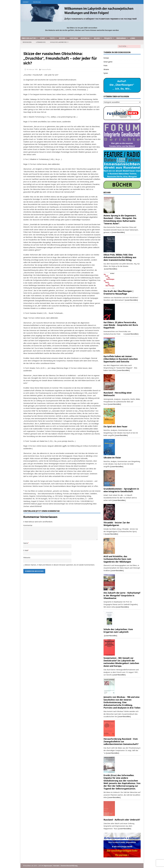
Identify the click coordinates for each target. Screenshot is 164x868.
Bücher (62, 38)
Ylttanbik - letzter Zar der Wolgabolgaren (117, 524)
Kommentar (28, 525)
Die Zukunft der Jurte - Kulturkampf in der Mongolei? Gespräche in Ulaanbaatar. (122, 595)
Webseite (27, 558)
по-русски (37, 2)
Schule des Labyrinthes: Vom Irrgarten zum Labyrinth (118, 631)
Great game (108, 62)
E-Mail (26, 550)
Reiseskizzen (27, 42)
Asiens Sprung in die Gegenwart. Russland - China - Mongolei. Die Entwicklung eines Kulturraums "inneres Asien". (120, 220)
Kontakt (26, 2)
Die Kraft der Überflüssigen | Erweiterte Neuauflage (119, 292)
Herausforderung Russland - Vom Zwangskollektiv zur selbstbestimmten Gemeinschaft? (121, 742)
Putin (105, 65)
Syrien (106, 73)
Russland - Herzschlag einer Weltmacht (118, 394)
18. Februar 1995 (32, 69)
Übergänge (121, 38)
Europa (106, 58)
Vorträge (74, 38)
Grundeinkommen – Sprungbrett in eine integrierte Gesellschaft (121, 490)
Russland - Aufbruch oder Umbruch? (122, 820)
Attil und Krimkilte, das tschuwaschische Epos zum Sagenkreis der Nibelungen (117, 559)
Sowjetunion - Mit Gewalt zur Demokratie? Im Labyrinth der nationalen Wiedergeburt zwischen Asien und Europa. (121, 662)
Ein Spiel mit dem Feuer (115, 426)
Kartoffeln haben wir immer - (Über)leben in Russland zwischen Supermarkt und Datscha (121, 359)
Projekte (108, 38)
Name (26, 543)
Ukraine (106, 69)
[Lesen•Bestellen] (118, 232)
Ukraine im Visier (112, 458)
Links (133, 38)
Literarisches (41, 42)
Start (43, 38)
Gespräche (85, 38)
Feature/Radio (46, 69)
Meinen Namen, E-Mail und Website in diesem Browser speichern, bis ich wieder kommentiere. (60, 565)
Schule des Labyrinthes (58, 42)
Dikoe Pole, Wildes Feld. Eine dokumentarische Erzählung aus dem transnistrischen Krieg (120, 257)
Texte (52, 38)
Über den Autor (29, 38)
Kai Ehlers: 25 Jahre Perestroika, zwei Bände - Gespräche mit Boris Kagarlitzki (121, 325)
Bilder (97, 38)
